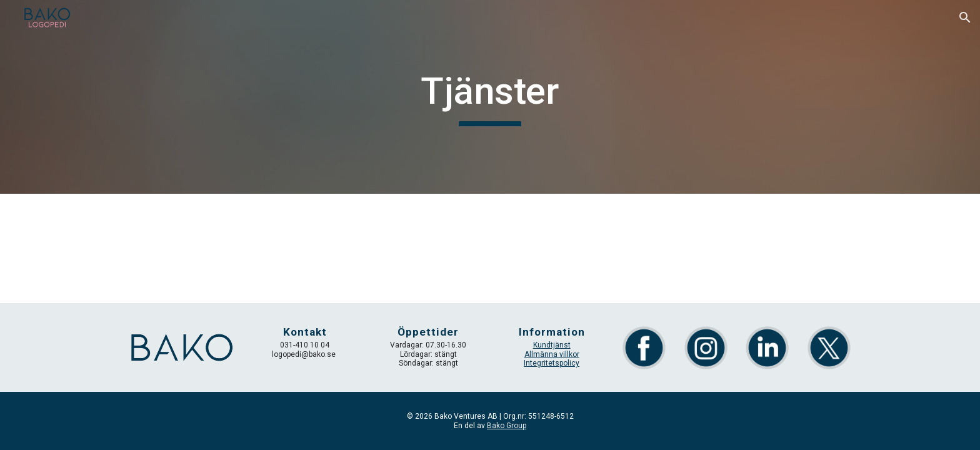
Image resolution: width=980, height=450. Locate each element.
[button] (965, 17)
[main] (490, 97)
